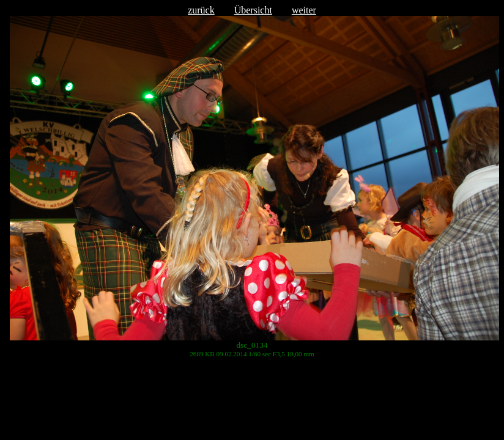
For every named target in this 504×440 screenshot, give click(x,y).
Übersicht (253, 10)
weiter (304, 10)
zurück (201, 10)
